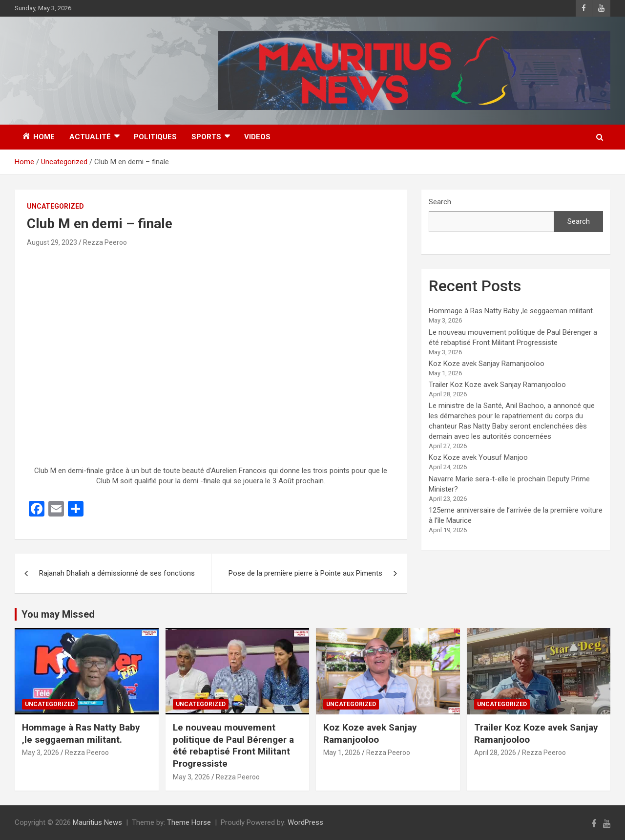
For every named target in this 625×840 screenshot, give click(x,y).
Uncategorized (55, 206)
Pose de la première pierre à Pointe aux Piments (305, 573)
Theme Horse (189, 822)
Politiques (155, 137)
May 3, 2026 (41, 753)
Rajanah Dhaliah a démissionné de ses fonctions (117, 573)
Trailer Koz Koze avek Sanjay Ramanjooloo (497, 385)
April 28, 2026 (495, 753)
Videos (257, 137)
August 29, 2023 (52, 242)
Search (440, 202)
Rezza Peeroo (105, 242)
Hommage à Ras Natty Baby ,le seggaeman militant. (511, 311)
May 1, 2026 (342, 753)
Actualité (90, 137)
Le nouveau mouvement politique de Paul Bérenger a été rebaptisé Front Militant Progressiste (233, 745)
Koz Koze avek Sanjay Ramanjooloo (487, 364)
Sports (206, 137)
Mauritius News (97, 822)
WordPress (305, 822)
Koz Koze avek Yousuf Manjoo (478, 457)
